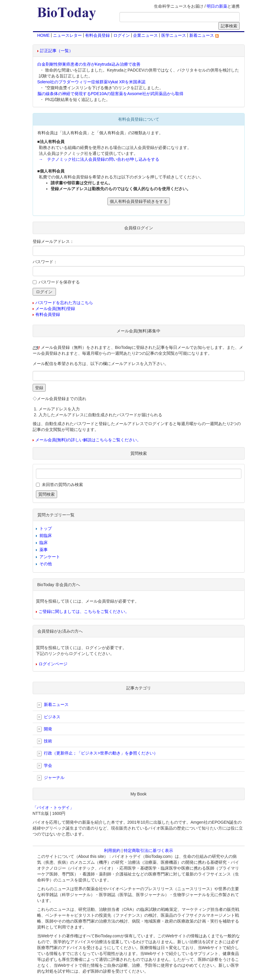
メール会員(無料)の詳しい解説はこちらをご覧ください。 (88, 440)
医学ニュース (174, 35)
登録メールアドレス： (53, 241)
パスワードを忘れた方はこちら (64, 303)
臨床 (44, 543)
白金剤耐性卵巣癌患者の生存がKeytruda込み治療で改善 (89, 64)
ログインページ (53, 664)
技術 (45, 741)
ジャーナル (51, 778)
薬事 (44, 550)
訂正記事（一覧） (57, 51)
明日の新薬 (217, 6)
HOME (44, 35)
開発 (45, 729)
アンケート (50, 557)
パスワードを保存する (59, 282)
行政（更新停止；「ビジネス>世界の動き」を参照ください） (97, 753)
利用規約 (112, 850)
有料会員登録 (97, 35)
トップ (46, 528)
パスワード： (45, 262)
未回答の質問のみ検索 (62, 485)
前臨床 (46, 535)
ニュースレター (67, 35)
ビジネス (49, 717)
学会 (45, 766)
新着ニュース (204, 35)
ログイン (122, 35)
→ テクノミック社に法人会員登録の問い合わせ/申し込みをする (99, 159)
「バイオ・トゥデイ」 (53, 807)
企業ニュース (145, 35)
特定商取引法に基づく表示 (148, 850)
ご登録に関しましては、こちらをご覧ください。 (84, 611)
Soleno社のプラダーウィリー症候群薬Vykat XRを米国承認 (91, 82)
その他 (46, 564)
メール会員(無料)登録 (55, 309)
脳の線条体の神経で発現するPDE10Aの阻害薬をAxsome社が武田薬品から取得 (110, 94)
